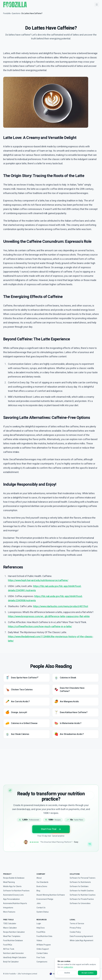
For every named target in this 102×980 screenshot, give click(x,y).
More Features (9, 909)
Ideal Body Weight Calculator (16, 958)
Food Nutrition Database (14, 941)
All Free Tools (9, 949)
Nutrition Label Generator (14, 953)
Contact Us (41, 908)
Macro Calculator (11, 928)
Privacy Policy (76, 928)
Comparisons (42, 962)
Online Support (43, 949)
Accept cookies (88, 973)
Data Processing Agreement (82, 936)
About (39, 875)
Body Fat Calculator (12, 962)
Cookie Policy (75, 932)
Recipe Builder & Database (15, 875)
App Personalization (12, 897)
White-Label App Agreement (82, 941)
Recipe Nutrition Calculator (15, 932)
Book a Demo (42, 884)
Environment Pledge (45, 899)
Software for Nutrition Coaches (83, 892)
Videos (39, 941)
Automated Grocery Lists (14, 892)
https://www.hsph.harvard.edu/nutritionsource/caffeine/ (40, 603)
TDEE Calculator (10, 924)
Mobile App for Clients (13, 884)
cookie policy (68, 967)
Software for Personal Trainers (83, 875)
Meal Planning (9, 880)
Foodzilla (7, 13)
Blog (39, 888)
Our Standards (43, 880)
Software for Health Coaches (82, 888)
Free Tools (41, 958)
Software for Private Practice (82, 897)
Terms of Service (77, 924)
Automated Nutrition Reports (16, 901)
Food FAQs (8, 945)
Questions (17, 13)
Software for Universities (80, 901)
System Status (43, 912)
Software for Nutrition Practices (17, 888)
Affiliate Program (44, 945)
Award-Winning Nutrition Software (47, 894)
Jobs (38, 903)
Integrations (8, 905)
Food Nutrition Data (45, 936)
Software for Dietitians (79, 884)
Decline (67, 973)
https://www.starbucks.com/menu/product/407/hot (63, 629)
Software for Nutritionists (81, 880)
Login (39, 924)
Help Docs (41, 928)
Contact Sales (42, 953)
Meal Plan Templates (12, 936)
